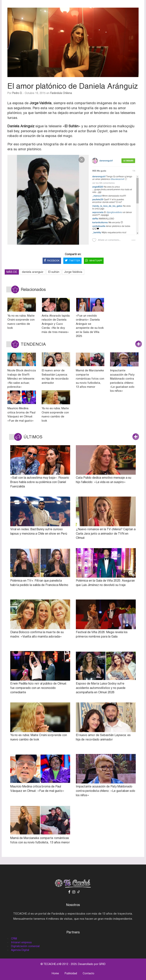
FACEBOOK (52, 261)
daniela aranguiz (33, 272)
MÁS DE (12, 272)
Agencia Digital (20, 950)
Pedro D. (17, 93)
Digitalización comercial (25, 946)
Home (55, 973)
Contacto (88, 973)
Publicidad (71, 973)
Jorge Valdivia (73, 272)
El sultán (54, 272)
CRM (14, 939)
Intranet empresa (21, 942)
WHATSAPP (94, 261)
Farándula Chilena (61, 93)
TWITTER (72, 261)
